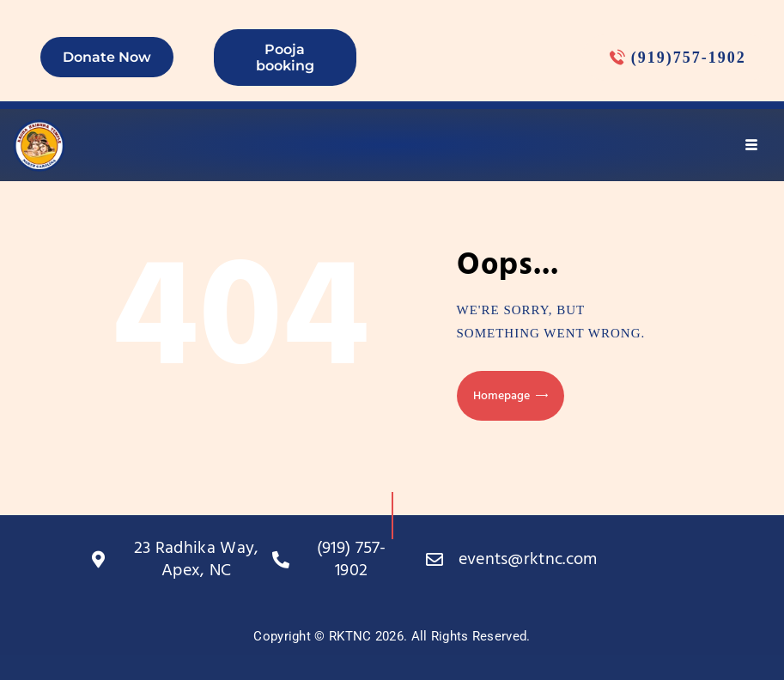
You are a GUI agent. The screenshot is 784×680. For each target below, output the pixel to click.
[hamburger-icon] (752, 145)
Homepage (501, 396)
